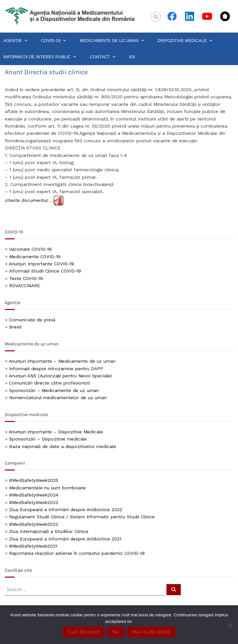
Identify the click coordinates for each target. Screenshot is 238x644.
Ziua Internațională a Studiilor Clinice (49, 531)
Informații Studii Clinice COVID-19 (45, 271)
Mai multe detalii (151, 632)
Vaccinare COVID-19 (30, 249)
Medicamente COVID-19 (35, 257)
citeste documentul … (29, 200)
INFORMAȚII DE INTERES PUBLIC (40, 57)
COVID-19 (54, 41)
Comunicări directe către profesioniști (50, 383)
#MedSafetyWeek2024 (34, 495)
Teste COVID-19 (26, 278)
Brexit (15, 327)
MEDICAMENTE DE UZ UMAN (112, 41)
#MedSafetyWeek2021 (33, 546)
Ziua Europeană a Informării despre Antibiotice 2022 (66, 510)
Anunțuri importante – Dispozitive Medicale (56, 432)
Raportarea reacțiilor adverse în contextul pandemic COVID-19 (77, 553)
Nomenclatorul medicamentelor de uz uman (58, 398)
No (116, 632)
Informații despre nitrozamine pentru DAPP (56, 369)
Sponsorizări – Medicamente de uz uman (54, 390)
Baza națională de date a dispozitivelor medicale (63, 446)
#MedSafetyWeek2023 (34, 502)
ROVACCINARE (25, 286)
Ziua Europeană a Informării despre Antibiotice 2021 (65, 539)
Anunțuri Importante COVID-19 (41, 264)
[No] (230, 625)
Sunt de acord (84, 632)
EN (132, 57)
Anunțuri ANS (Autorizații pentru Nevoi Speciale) (60, 376)
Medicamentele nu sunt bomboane (47, 488)
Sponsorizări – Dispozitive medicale (48, 439)
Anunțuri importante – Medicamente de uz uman (62, 361)
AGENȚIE (16, 41)
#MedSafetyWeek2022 (34, 524)
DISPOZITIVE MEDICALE (185, 41)
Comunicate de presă (32, 320)
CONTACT (103, 57)
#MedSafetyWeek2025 (34, 480)
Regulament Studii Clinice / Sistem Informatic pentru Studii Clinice (82, 517)
